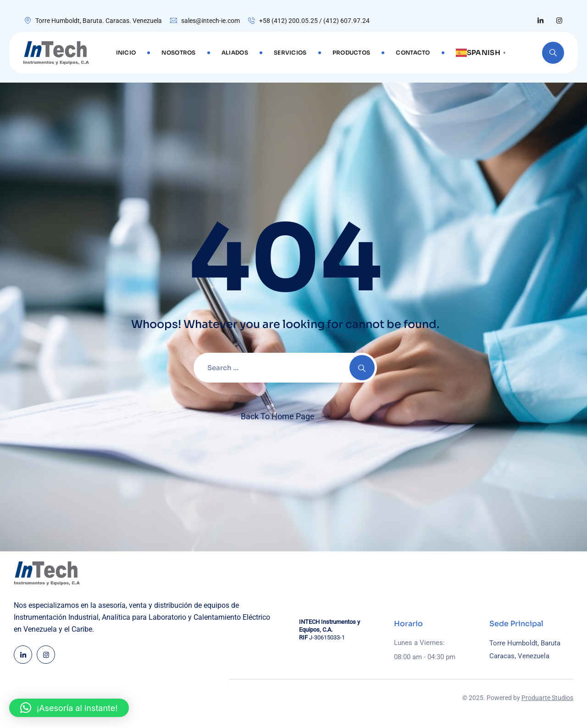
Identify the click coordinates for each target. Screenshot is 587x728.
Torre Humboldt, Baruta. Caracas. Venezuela (99, 21)
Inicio (126, 53)
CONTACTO (413, 53)
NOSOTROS (178, 53)
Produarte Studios (547, 698)
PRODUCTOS (352, 53)
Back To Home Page (278, 416)
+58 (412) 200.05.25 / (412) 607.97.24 (314, 21)
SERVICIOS (290, 53)
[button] (69, 708)
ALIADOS (235, 53)
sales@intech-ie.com (210, 21)
